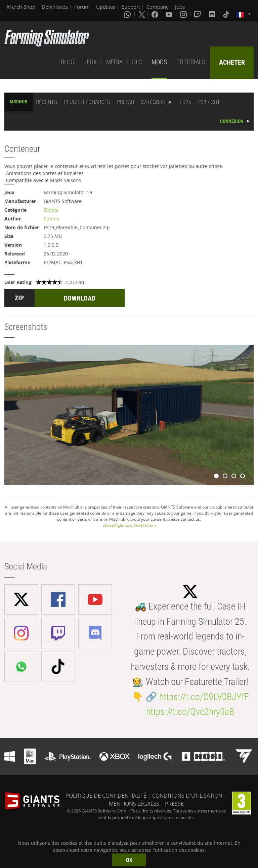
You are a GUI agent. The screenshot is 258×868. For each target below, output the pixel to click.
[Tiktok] (227, 14)
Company (158, 7)
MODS (159, 62)
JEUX (90, 62)
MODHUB (18, 102)
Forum (82, 7)
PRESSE (174, 804)
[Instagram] (184, 14)
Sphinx (51, 219)
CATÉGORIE (154, 102)
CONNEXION (232, 121)
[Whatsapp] (128, 14)
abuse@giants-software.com (129, 525)
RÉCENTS (47, 102)
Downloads (55, 7)
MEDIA (114, 62)
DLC (137, 62)
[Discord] (213, 14)
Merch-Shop (21, 7)
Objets (51, 210)
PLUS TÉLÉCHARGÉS (87, 102)
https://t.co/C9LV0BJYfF (204, 697)
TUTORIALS (191, 62)
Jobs (180, 7)
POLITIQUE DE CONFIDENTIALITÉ (106, 796)
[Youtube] (170, 14)
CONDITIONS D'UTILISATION (187, 796)
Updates (106, 7)
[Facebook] (156, 14)
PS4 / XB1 (209, 102)
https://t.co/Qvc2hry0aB (190, 712)
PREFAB (125, 102)
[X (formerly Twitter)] (142, 14)
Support (131, 7)
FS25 (185, 102)
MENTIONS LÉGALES (134, 804)
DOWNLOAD (80, 298)
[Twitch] (198, 14)
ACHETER (232, 62)
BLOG (68, 62)
